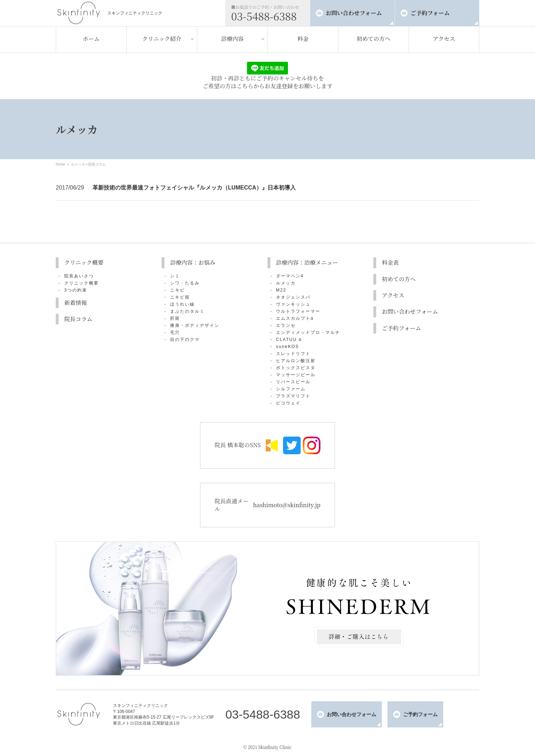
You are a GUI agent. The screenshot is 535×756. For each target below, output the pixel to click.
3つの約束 (76, 290)
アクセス (444, 39)
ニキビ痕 (180, 297)
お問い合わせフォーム (354, 13)
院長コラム (97, 164)
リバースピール (293, 382)
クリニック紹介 (162, 39)
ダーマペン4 (290, 276)
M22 (281, 290)
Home (61, 164)
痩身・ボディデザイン (195, 325)
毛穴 (175, 332)
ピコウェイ (288, 403)
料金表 (390, 262)
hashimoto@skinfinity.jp (287, 505)
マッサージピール (296, 375)
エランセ (286, 325)
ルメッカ (78, 164)
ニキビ (178, 290)
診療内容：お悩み (193, 262)
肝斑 (175, 318)
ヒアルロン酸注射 (296, 361)
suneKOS (287, 347)
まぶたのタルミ (187, 311)
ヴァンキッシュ (293, 304)
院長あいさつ (79, 276)
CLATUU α (289, 340)
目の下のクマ (185, 340)
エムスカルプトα (295, 318)
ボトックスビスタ (296, 368)
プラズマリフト (293, 396)
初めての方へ (373, 39)
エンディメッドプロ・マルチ (308, 332)
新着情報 (76, 303)
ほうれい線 (182, 304)
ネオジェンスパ (293, 297)
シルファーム (291, 389)
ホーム (91, 39)
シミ (175, 276)
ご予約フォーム (430, 13)
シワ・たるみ (185, 283)
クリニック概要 (84, 262)
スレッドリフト (293, 354)
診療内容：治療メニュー (307, 262)
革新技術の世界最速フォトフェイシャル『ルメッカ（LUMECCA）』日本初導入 (194, 188)
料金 (303, 39)
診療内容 (232, 39)
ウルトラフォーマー (298, 311)
